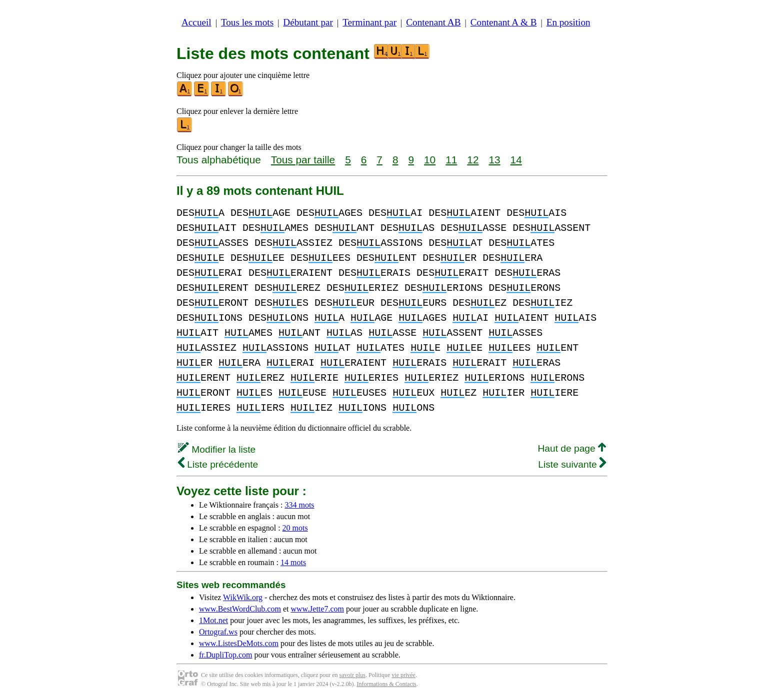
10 (430, 160)
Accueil (196, 22)
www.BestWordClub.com (240, 609)
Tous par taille (303, 160)
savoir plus (352, 675)
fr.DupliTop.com (225, 655)
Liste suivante (572, 464)
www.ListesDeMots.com (239, 643)
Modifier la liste (217, 449)
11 (451, 160)
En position (568, 22)
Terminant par (369, 22)
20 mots (295, 528)
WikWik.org (243, 597)
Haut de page (572, 448)
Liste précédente (218, 464)
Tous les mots (247, 22)
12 (473, 160)
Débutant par (308, 22)
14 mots (293, 562)
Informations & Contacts (386, 684)
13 (494, 160)
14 (516, 160)
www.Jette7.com (317, 609)
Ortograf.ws (218, 632)
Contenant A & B (504, 22)
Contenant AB (433, 22)
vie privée (403, 675)
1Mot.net (213, 620)
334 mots (299, 505)
